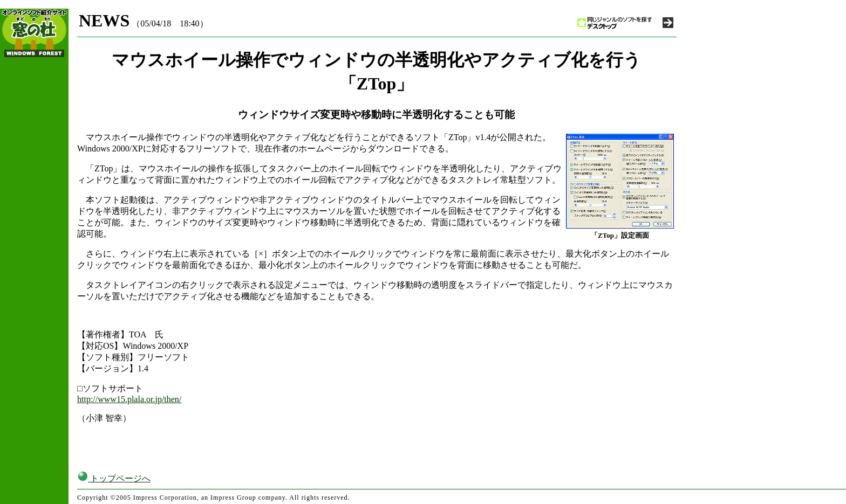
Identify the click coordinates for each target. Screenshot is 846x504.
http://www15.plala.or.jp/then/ (129, 399)
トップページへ (114, 478)
